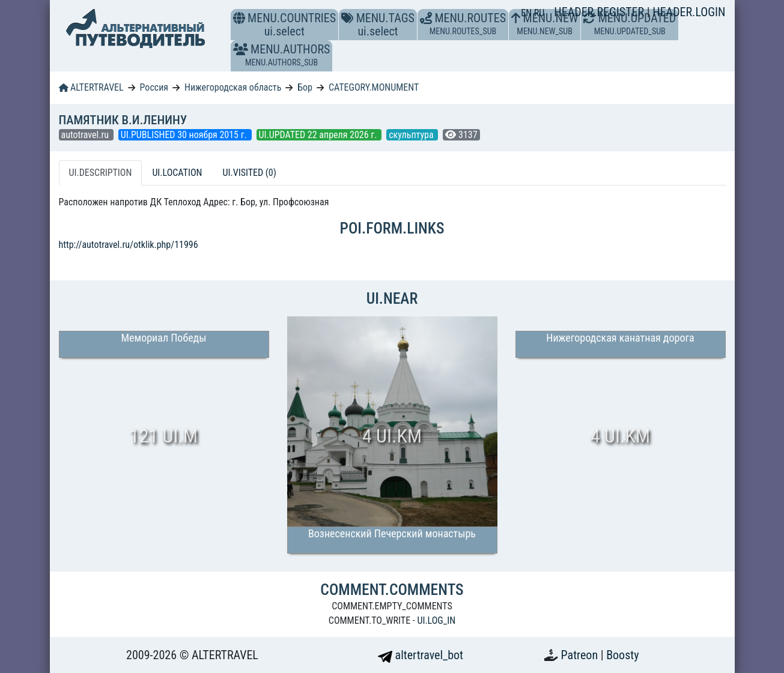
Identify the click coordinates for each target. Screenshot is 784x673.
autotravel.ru (86, 135)
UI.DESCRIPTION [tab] (101, 173)
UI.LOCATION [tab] (177, 173)
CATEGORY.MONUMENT (374, 87)
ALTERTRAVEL (91, 87)
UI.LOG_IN (436, 620)
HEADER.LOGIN (689, 12)
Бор (305, 87)
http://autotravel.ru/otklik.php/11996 (129, 245)
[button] (241, 49)
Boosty (622, 655)
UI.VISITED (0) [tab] (249, 173)
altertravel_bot (421, 655)
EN (527, 13)
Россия (154, 87)
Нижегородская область (233, 87)
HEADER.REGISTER (600, 12)
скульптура (412, 135)
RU (539, 13)
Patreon (581, 655)
